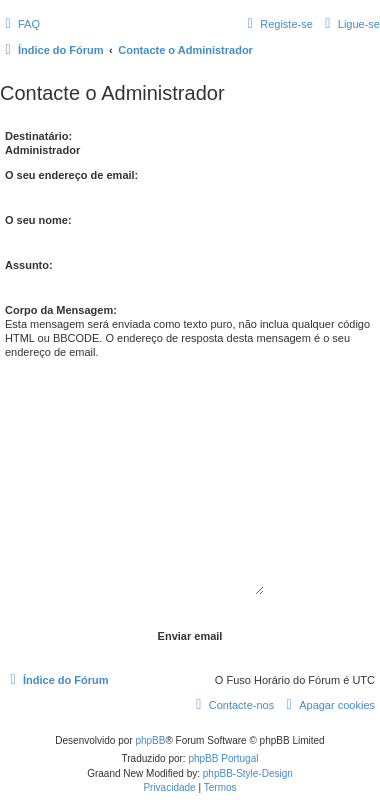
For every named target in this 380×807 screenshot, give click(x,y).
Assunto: (29, 265)
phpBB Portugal (223, 758)
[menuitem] (20, 24)
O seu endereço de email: (71, 175)
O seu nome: (38, 220)
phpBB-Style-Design (248, 773)
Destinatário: (38, 136)
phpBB (150, 740)
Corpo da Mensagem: (61, 310)
